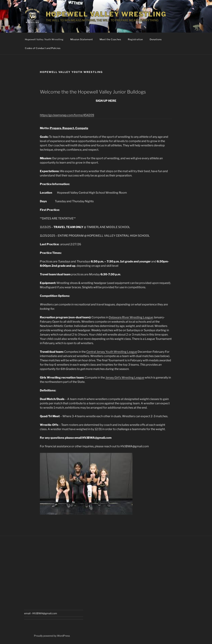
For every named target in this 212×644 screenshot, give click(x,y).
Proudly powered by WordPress (52, 636)
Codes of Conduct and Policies (43, 48)
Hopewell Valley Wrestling (106, 14)
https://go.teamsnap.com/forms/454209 (67, 115)
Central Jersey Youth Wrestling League (112, 352)
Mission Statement (82, 39)
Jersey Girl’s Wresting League (125, 378)
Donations (156, 39)
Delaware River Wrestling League (131, 317)
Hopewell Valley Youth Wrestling (44, 39)
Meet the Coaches (110, 39)
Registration (135, 39)
